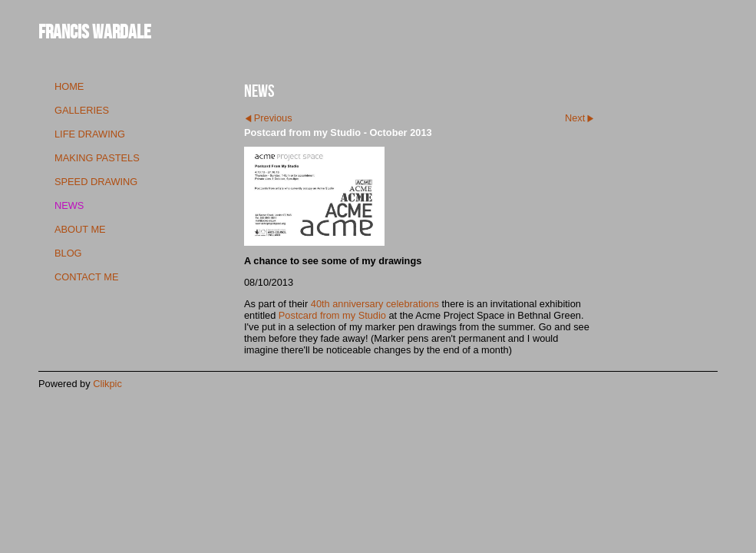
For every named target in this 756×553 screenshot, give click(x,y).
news (69, 205)
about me (80, 229)
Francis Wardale (95, 31)
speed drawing (96, 182)
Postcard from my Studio (332, 315)
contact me (86, 277)
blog (68, 253)
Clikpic (107, 384)
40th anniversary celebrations (375, 304)
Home (69, 86)
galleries (82, 110)
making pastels (97, 158)
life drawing (90, 134)
